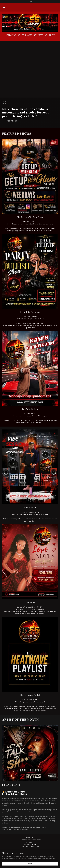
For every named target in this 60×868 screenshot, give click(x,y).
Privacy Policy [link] (30, 844)
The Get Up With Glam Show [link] (30, 840)
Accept (30, 864)
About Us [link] (30, 838)
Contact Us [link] (30, 842)
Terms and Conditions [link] (30, 847)
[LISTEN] (30, 2)
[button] (4, 7)
